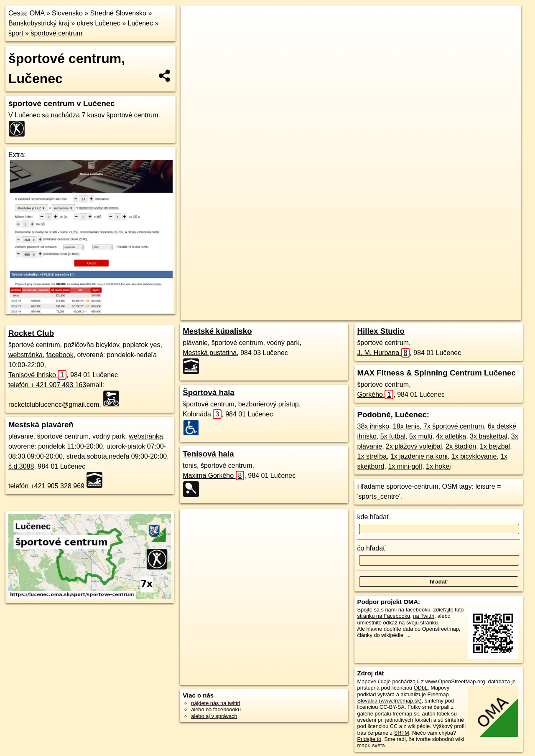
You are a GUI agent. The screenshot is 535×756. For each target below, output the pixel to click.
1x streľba (372, 456)
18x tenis (406, 426)
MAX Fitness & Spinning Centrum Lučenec (437, 373)
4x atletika (451, 436)
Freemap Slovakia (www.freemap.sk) (403, 698)
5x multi (421, 436)
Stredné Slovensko (118, 13)
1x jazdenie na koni (419, 456)
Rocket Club (31, 333)
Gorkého (376, 394)
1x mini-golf (405, 466)
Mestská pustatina (210, 353)
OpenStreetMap (348, 299)
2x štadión (461, 446)
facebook (60, 355)
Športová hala (209, 392)
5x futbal (393, 436)
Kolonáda (202, 414)
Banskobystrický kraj (39, 23)
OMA (37, 13)
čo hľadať (372, 548)
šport (16, 33)
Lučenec (140, 23)
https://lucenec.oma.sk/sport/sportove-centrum (469, 299)
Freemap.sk (391, 299)
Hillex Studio (381, 331)
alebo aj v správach (214, 716)
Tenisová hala (208, 454)
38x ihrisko (373, 426)
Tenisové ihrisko (37, 375)
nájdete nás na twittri (215, 703)
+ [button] (195, 20)
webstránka (25, 355)
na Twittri (424, 616)
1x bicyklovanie (474, 456)
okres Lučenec (99, 23)
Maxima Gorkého (213, 476)
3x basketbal (489, 436)
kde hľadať (373, 517)
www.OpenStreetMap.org (455, 681)
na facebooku (414, 610)
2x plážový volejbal (414, 446)
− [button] (195, 33)
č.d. (21, 466)
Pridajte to (369, 739)
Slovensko (67, 13)
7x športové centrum (454, 426)
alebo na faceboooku (216, 709)
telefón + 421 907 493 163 (47, 385)
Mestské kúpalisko (217, 331)
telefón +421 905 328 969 (46, 486)
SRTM (402, 733)
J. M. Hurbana (384, 353)
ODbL (421, 688)
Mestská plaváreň (41, 425)
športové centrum (56, 33)
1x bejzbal (495, 446)
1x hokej (438, 466)
